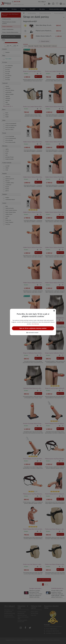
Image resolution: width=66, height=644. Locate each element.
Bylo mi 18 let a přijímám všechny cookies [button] (33, 328)
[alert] (33, 322)
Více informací (35, 324)
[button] (33, 333)
